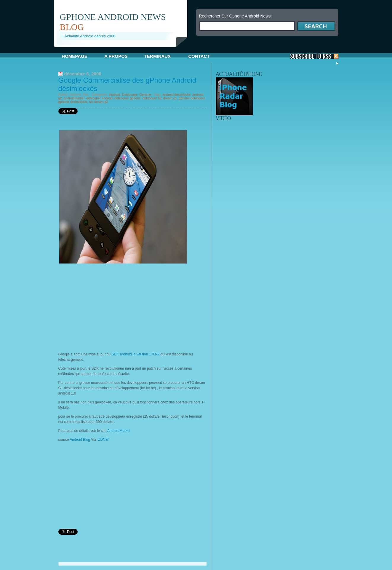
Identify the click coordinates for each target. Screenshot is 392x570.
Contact (199, 56)
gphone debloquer (192, 98)
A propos (116, 56)
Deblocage (130, 95)
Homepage (74, 56)
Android (115, 95)
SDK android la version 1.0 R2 (136, 354)
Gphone (145, 95)
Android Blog (80, 440)
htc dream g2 (98, 102)
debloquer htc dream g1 (160, 98)
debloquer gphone (128, 98)
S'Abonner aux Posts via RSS (314, 56)
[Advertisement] (123, 49)
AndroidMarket (119, 431)
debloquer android (99, 98)
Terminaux (157, 56)
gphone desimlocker (73, 102)
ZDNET (104, 440)
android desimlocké (177, 95)
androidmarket (74, 98)
